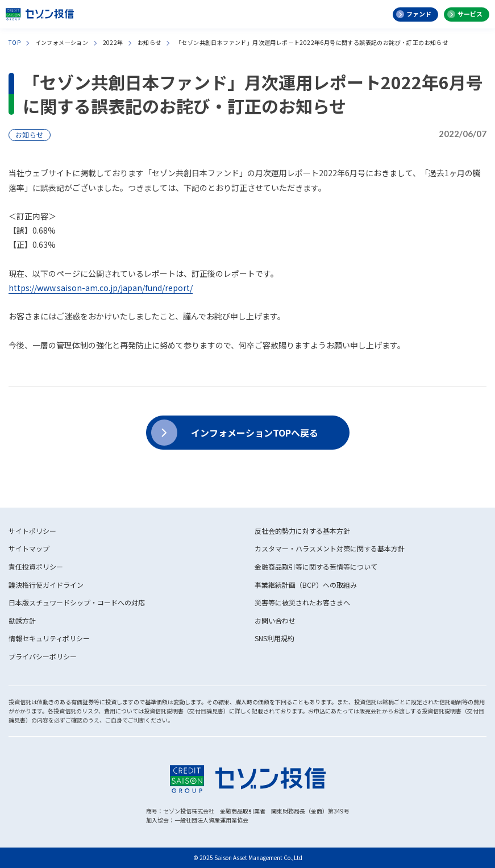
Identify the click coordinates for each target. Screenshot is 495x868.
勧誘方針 (22, 620)
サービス (470, 14)
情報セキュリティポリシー (49, 638)
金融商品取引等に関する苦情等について (316, 566)
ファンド (419, 14)
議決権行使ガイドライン (46, 585)
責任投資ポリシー (36, 566)
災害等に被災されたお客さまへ (302, 602)
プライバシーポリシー (43, 656)
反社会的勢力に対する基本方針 (302, 531)
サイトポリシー (32, 531)
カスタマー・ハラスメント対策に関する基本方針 (330, 548)
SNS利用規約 (274, 638)
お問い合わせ (275, 620)
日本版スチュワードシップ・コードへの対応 (77, 602)
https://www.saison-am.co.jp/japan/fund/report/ (101, 288)
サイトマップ (29, 548)
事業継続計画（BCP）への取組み (306, 585)
